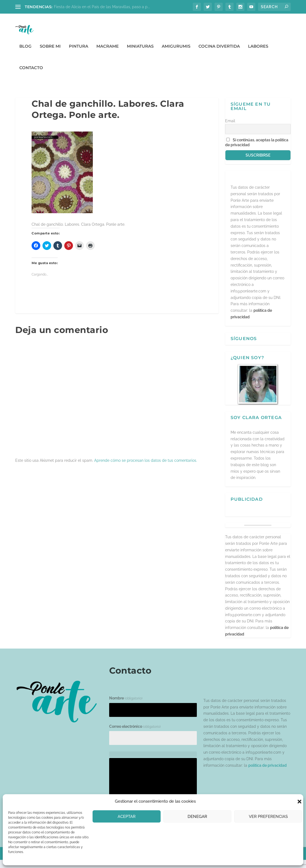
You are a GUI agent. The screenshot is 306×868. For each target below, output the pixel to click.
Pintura (79, 54)
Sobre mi (50, 54)
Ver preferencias (268, 817)
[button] (299, 802)
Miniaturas (140, 54)
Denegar (197, 817)
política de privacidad (267, 773)
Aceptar (127, 817)
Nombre (126, 706)
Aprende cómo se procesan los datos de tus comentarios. (146, 468)
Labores (258, 54)
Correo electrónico (135, 734)
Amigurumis (176, 54)
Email (230, 129)
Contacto (31, 76)
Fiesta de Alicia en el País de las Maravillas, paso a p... (102, 7)
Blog (25, 54)
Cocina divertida (219, 54)
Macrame (108, 54)
